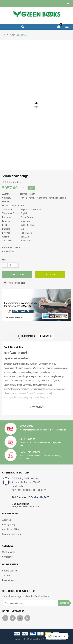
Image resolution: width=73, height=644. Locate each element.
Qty (4, 260)
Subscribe (64, 603)
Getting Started (10, 571)
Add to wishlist (14, 283)
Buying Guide (8, 580)
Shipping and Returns (12, 534)
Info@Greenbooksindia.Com (26, 507)
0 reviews (17, 182)
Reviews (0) (46, 336)
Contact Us (7, 557)
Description (28, 336)
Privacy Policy (9, 525)
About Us (7, 520)
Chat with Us (57, 636)
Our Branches (9, 552)
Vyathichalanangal (18, 35)
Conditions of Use (11, 529)
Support (6, 576)
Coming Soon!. (9, 251)
